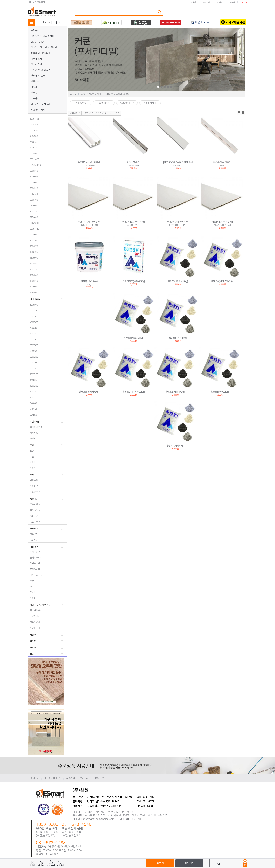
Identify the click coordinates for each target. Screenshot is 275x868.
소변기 (32, 456)
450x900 (33, 136)
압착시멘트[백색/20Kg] (134, 281)
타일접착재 (34, 628)
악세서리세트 (35, 575)
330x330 (33, 171)
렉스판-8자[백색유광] (222, 222)
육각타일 (33, 433)
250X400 (33, 351)
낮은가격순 (88, 113)
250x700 (33, 200)
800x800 (33, 305)
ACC (31, 586)
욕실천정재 (34, 622)
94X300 (32, 403)
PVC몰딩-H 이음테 (222, 162)
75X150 (32, 409)
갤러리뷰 (243, 113)
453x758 (33, 124)
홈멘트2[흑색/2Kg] (178, 338)
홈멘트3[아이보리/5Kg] (222, 281)
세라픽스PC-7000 (89, 281)
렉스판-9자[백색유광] (178, 222)
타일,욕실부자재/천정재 (118, 94)
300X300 (33, 345)
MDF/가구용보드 (39, 42)
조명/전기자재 (38, 110)
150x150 (33, 269)
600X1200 (34, 310)
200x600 (33, 234)
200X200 (33, 368)
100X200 (33, 397)
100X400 (33, 386)
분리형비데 (34, 569)
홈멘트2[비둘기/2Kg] (175, 392)
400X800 (33, 328)
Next (199, 60)
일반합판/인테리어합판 (42, 36)
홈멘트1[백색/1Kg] (175, 445)
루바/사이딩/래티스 (41, 70)
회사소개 (35, 778)
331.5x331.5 (35, 165)
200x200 (33, 240)
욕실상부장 (34, 510)
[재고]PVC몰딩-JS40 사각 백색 (178, 162)
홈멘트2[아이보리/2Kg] (134, 392)
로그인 (182, 2)
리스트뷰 (239, 113)
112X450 (33, 380)
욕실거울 (33, 516)
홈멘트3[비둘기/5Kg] (134, 338)
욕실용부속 (34, 610)
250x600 (33, 205)
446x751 (33, 142)
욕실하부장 (34, 504)
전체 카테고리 (51, 22)
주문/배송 (219, 2)
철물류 (34, 92)
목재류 (34, 30)
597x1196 (33, 119)
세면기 (32, 462)
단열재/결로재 (38, 75)
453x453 (33, 130)
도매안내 (244, 2)
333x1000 (33, 159)
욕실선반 (33, 534)
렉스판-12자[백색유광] (89, 222)
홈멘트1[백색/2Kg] (220, 392)
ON (245, 863)
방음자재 (35, 81)
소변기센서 (34, 616)
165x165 (33, 252)
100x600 (33, 286)
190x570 (33, 246)
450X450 (33, 322)
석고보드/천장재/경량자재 (44, 47)
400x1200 (33, 148)
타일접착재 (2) (150, 103)
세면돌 (32, 468)
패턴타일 (33, 438)
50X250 (32, 415)
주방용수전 (34, 492)
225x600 (33, 217)
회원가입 (194, 2)
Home (73, 94)
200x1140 (33, 229)
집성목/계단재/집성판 (42, 53)
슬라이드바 (34, 557)
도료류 (34, 98)
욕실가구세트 (35, 521)
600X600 (33, 316)
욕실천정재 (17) (127, 103)
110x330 (33, 281)
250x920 (33, 188)
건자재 (34, 87)
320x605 (33, 176)
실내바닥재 (36, 64)
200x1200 (33, 223)
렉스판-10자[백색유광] (134, 222)
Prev (131, 60)
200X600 (33, 357)
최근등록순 (114, 113)
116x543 (33, 275)
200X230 (33, 362)
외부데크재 (36, 59)
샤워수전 (33, 480)
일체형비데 (34, 563)
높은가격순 (101, 113)
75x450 (32, 292)
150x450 (33, 263)
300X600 (33, 339)
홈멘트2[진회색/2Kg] (89, 392)
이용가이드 (99, 778)
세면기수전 (34, 486)
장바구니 (206, 2)
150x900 (33, 258)
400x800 (33, 153)
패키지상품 (34, 552)
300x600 (33, 182)
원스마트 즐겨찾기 (37, 2)
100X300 (33, 391)
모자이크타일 (35, 427)
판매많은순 (75, 113)
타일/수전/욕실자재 (41, 104)
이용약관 (71, 778)
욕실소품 (33, 540)
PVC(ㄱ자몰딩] (133, 162)
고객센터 (231, 2)
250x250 (33, 211)
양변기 (32, 451)
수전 (31, 581)
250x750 (33, 194)
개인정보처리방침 (53, 778)
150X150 (33, 374)
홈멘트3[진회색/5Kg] (178, 281)
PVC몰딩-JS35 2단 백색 (89, 162)
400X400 (33, 334)
